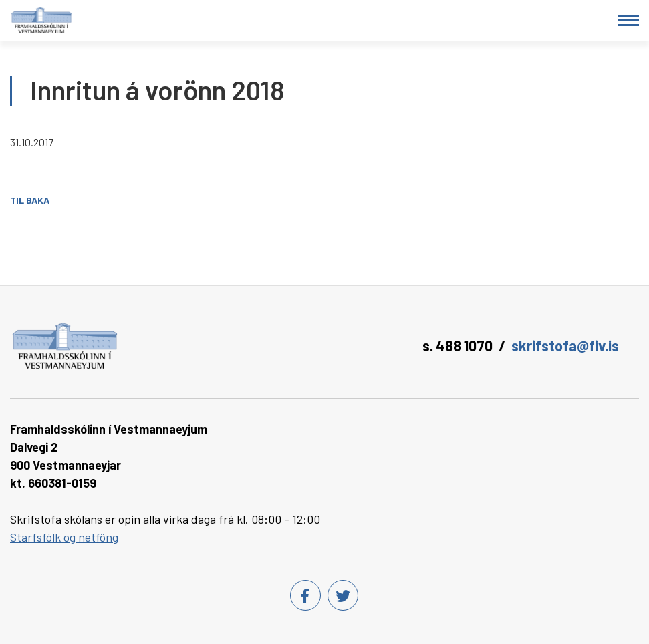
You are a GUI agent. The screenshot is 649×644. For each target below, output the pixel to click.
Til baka (30, 200)
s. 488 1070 (458, 345)
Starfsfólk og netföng (64, 537)
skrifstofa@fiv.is (565, 345)
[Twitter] (343, 595)
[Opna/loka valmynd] (629, 20)
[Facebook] (305, 595)
